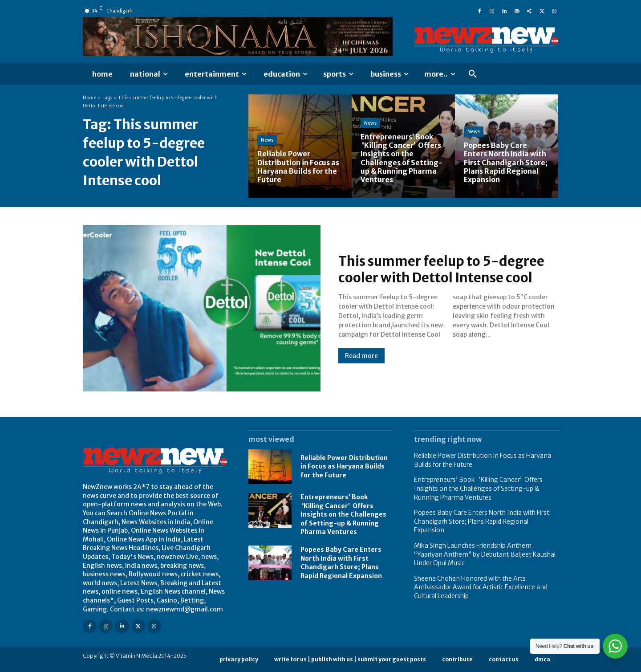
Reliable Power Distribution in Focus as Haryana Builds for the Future (344, 466)
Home (89, 98)
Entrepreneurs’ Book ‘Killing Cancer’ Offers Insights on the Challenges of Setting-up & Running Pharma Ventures (343, 514)
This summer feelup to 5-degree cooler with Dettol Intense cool (443, 269)
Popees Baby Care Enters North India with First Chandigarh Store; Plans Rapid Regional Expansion (341, 563)
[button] (473, 74)
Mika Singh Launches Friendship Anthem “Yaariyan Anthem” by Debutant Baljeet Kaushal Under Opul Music (485, 554)
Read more (361, 356)
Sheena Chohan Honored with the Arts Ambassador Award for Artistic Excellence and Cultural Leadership (481, 587)
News (267, 140)
